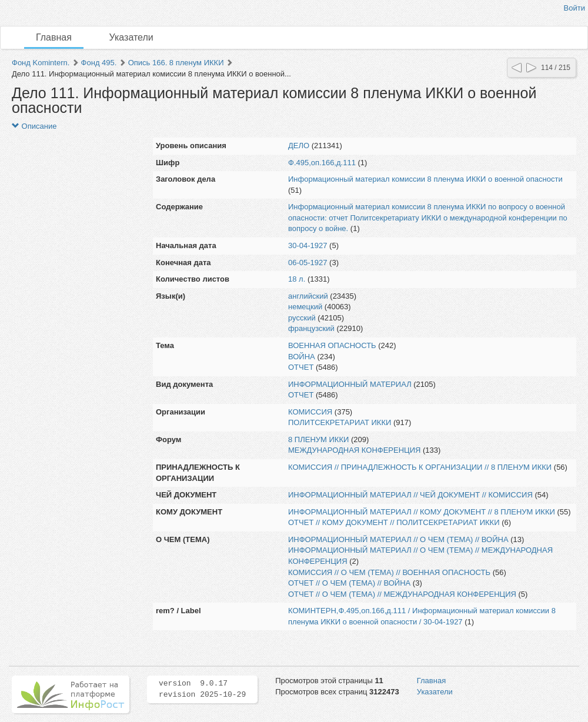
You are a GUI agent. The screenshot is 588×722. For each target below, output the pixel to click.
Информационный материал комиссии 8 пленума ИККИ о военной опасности (425, 179)
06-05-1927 (308, 263)
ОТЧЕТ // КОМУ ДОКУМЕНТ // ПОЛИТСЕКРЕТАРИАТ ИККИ (394, 522)
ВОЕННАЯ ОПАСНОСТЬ (332, 345)
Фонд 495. (99, 63)
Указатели (131, 37)
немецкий (305, 307)
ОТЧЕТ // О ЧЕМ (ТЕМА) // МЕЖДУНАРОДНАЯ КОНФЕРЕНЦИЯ (402, 594)
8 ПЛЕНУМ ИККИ (318, 439)
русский (302, 318)
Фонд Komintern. (41, 63)
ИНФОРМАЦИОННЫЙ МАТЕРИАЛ (350, 384)
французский (311, 328)
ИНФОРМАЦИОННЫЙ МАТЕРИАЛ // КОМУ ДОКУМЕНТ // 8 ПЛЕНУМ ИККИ (422, 512)
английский (308, 296)
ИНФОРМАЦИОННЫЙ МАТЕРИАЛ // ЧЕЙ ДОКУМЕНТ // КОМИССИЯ (410, 495)
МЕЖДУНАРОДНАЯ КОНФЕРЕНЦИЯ (354, 450)
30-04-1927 (308, 245)
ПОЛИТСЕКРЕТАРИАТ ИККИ (340, 422)
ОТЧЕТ (301, 367)
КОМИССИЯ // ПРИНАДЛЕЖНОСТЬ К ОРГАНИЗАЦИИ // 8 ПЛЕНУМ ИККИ (420, 467)
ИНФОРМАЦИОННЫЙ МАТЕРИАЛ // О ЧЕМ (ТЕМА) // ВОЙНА (398, 539)
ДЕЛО (299, 146)
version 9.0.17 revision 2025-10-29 (202, 689)
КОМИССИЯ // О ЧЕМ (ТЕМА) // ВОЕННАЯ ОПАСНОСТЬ (389, 572)
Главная (54, 37)
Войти (574, 8)
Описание (34, 126)
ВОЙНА (302, 357)
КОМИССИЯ (310, 412)
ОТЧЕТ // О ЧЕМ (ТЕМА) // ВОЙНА (349, 583)
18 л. (297, 279)
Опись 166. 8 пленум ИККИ (176, 63)
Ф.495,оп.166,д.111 (322, 163)
